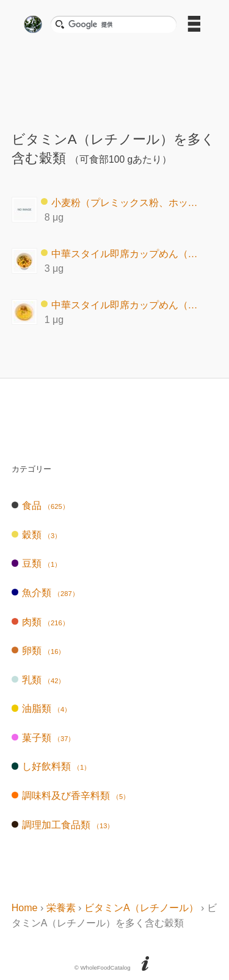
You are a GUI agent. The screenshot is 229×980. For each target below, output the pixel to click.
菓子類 (43, 738)
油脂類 (41, 708)
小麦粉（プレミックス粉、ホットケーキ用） (123, 202)
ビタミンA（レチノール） (141, 908)
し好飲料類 (51, 766)
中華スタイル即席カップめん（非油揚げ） (123, 304)
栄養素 (61, 908)
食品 (40, 506)
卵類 (38, 651)
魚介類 (45, 593)
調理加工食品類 (63, 825)
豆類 (36, 563)
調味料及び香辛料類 (71, 796)
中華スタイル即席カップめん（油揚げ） (123, 253)
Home (25, 908)
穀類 (36, 535)
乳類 (38, 680)
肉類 (40, 622)
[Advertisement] (115, 78)
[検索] (118, 24)
